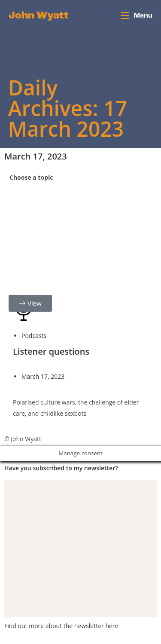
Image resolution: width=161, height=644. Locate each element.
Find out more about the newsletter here (61, 626)
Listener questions (51, 351)
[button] (80, 178)
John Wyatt (39, 16)
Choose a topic (31, 177)
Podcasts (34, 336)
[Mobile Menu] (137, 16)
